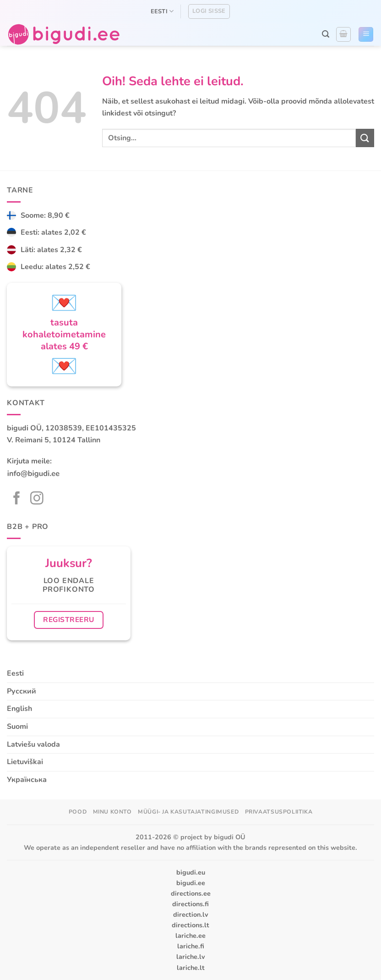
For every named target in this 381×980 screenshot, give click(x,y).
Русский (22, 691)
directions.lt (190, 925)
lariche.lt (191, 968)
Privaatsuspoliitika (279, 812)
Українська (27, 780)
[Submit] (365, 138)
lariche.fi (191, 946)
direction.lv (191, 914)
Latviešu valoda (33, 744)
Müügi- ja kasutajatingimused (188, 812)
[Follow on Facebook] (17, 499)
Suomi (17, 727)
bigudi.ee (191, 883)
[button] (326, 34)
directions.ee (191, 893)
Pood (78, 812)
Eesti (162, 11)
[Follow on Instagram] (37, 499)
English (19, 709)
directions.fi (190, 904)
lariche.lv (191, 957)
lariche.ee (190, 936)
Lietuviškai (25, 762)
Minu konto (112, 812)
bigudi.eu (191, 872)
